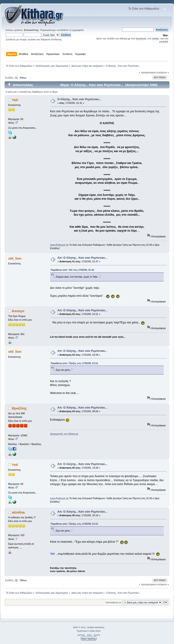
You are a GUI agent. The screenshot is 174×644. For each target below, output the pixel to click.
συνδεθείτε (63, 30)
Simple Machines (96, 627)
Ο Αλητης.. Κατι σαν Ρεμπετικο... (79, 99)
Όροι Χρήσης (89, 639)
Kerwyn (18, 311)
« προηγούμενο (148, 72)
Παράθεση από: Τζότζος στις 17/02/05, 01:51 (74, 363)
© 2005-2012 (94, 631)
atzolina (18, 512)
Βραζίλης (20, 408)
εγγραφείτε (78, 30)
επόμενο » (163, 72)
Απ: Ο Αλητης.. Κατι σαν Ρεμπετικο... (82, 258)
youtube (164, 41)
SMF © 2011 (79, 627)
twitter (155, 38)
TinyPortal (82, 631)
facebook (141, 38)
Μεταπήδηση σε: (114, 602)
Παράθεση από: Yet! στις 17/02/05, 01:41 (73, 270)
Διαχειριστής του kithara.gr (64, 434)
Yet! (15, 100)
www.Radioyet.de (59, 245)
